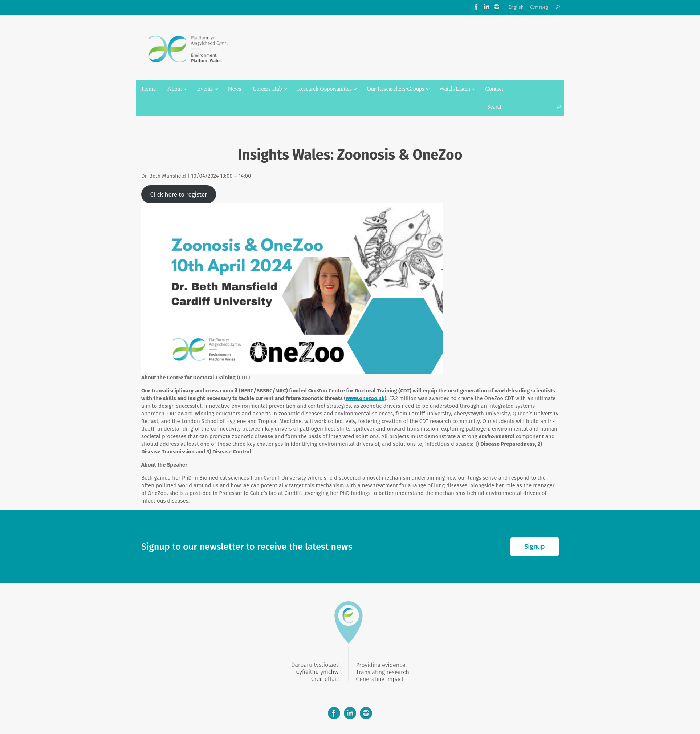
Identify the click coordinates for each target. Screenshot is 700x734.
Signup (534, 547)
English (516, 7)
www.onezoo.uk (365, 398)
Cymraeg (539, 7)
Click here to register (178, 194)
